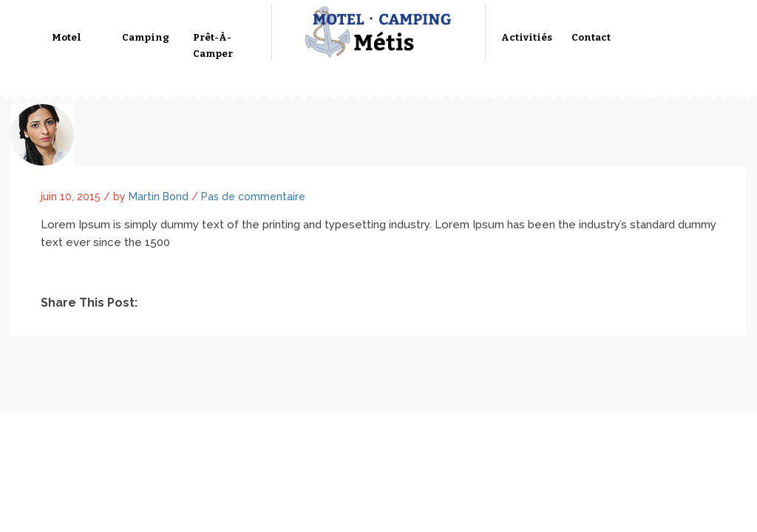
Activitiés (527, 37)
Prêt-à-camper (213, 45)
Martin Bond (159, 197)
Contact (591, 37)
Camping (146, 37)
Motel (67, 37)
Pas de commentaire (253, 197)
